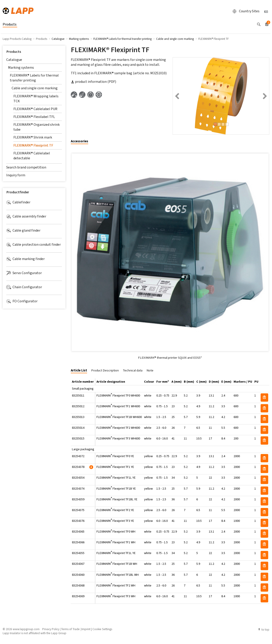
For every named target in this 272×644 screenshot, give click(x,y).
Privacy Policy (51, 629)
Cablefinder (18, 202)
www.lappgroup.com (26, 629)
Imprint (86, 629)
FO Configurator (22, 301)
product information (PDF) (93, 82)
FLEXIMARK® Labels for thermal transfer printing (34, 78)
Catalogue (14, 60)
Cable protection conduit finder (33, 245)
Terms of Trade (70, 629)
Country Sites (245, 11)
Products (14, 52)
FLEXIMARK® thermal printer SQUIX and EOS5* (170, 358)
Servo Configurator (24, 273)
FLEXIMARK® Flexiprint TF (33, 145)
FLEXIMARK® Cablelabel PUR (35, 109)
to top (264, 629)
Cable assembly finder (26, 216)
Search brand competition (26, 167)
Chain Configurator (24, 287)
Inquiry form (16, 175)
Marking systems (21, 67)
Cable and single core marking (35, 88)
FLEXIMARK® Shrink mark (33, 137)
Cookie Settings (102, 629)
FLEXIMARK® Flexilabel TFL (34, 117)
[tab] (81, 142)
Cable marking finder (25, 259)
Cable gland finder (23, 230)
